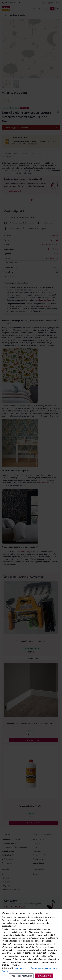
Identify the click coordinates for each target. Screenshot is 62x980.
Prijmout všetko (44, 976)
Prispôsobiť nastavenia (21, 976)
